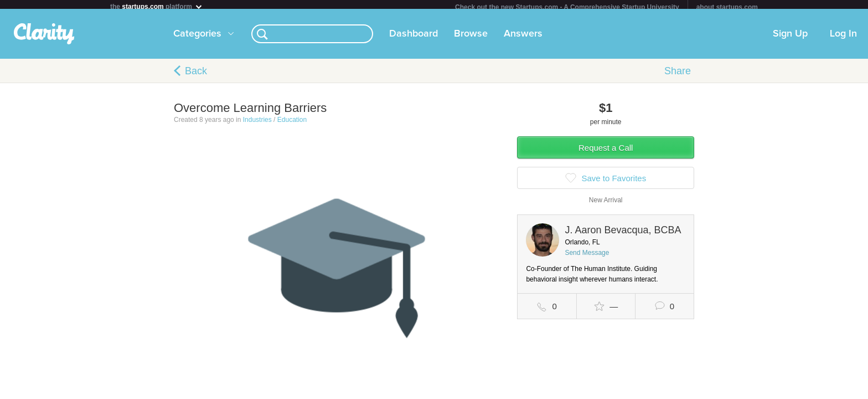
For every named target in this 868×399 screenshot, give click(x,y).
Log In (843, 38)
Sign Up (790, 38)
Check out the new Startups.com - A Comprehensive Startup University (567, 7)
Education (292, 124)
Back (196, 75)
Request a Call (606, 152)
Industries (257, 124)
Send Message (587, 257)
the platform (157, 6)
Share (678, 75)
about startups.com (727, 7)
